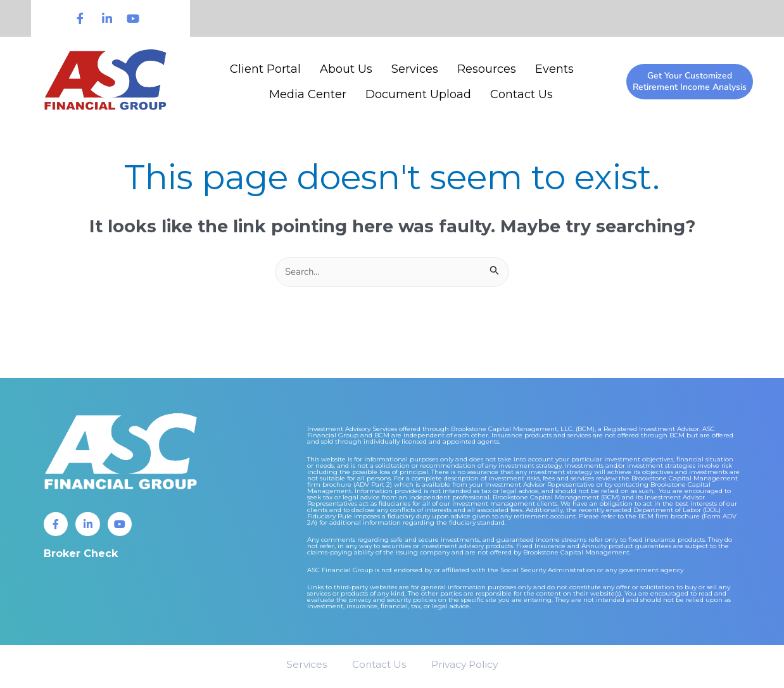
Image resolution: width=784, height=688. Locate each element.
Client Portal (265, 69)
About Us (346, 69)
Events (554, 69)
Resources (487, 69)
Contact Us (522, 94)
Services (415, 69)
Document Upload (418, 94)
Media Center (308, 94)
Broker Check (81, 555)
